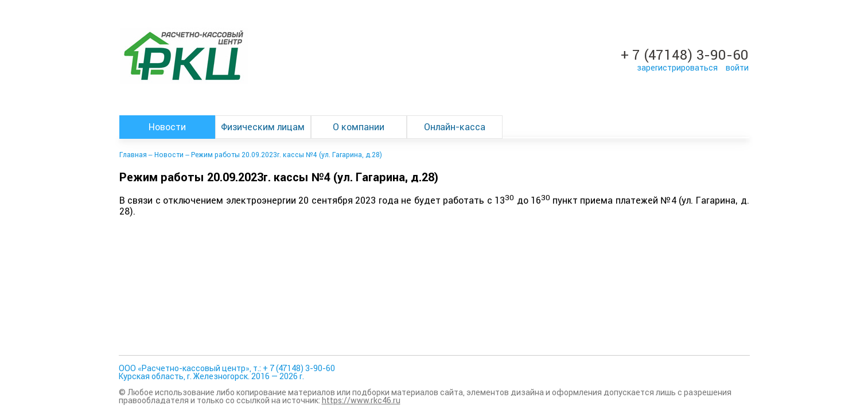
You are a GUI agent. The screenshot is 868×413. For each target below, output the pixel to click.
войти (737, 68)
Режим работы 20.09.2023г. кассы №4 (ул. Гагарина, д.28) (287, 155)
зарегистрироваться (677, 68)
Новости (167, 127)
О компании (359, 127)
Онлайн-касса (455, 127)
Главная (133, 155)
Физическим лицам (263, 127)
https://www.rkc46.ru (361, 400)
